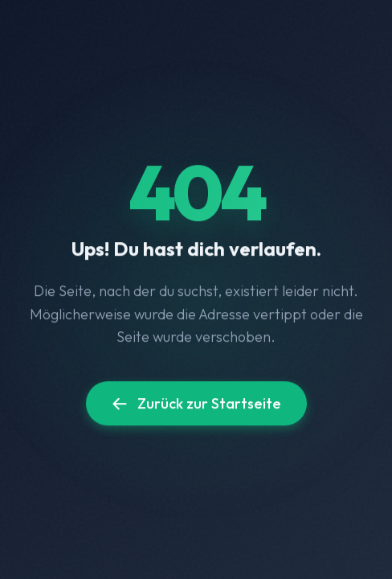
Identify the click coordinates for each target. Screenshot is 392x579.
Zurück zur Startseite (196, 404)
